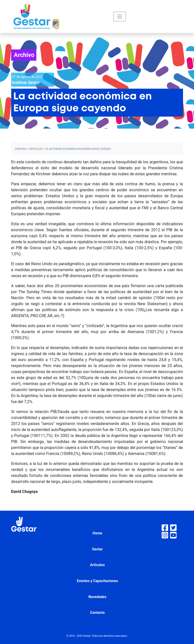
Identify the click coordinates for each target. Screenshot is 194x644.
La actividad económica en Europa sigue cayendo (78, 149)
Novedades (97, 597)
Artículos (97, 565)
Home (97, 533)
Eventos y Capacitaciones (97, 581)
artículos (36, 149)
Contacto (97, 613)
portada (21, 149)
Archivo (24, 55)
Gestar (97, 549)
